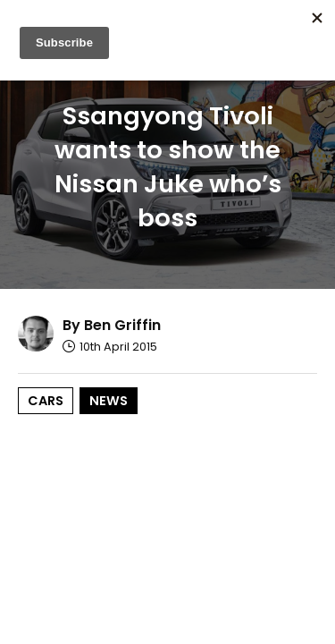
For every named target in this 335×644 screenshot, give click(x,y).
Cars (46, 401)
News (109, 401)
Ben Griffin (122, 325)
